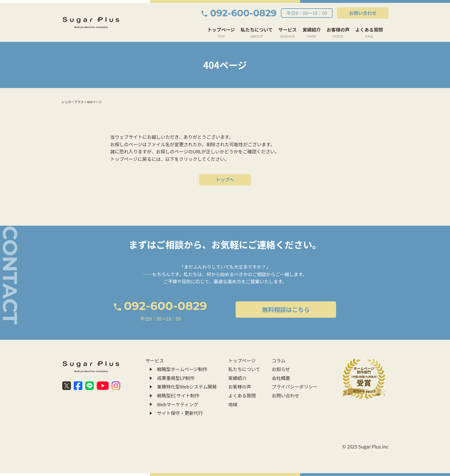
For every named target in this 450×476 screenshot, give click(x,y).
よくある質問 (369, 33)
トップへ (225, 180)
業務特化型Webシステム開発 (187, 387)
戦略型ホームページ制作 (182, 369)
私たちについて (257, 33)
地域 (233, 404)
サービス (288, 33)
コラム (279, 360)
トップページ (221, 33)
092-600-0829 (239, 13)
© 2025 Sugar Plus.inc (365, 446)
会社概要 (281, 378)
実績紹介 (312, 33)
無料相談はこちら (286, 309)
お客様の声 (338, 33)
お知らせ (281, 369)
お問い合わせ (363, 13)
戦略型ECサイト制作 (178, 395)
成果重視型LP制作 (176, 378)
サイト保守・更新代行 (180, 413)
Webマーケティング (178, 404)
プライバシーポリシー (295, 387)
